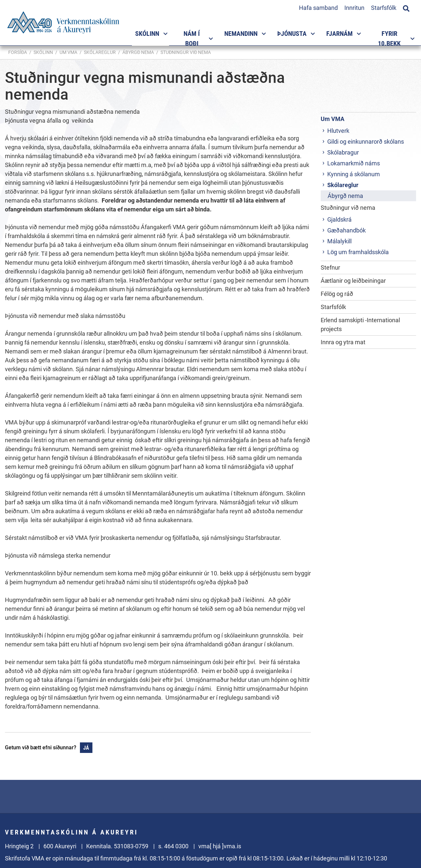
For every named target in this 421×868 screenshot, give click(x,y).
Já (86, 748)
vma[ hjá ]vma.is (220, 846)
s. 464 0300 (173, 846)
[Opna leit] (406, 8)
